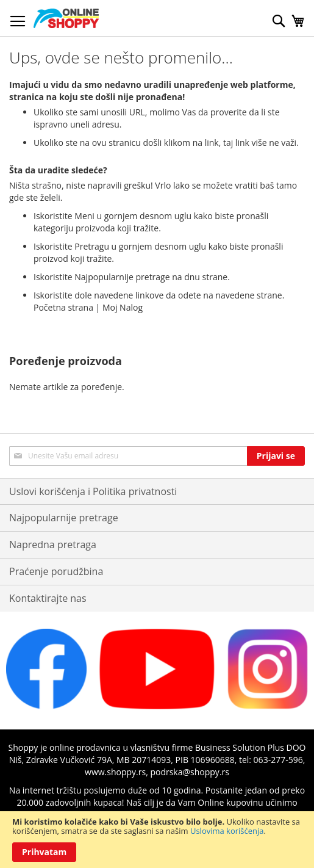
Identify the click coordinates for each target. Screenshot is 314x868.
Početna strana (63, 307)
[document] (157, 840)
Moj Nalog (123, 307)
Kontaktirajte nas (48, 598)
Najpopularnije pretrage (64, 518)
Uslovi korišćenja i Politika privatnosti (93, 491)
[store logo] (66, 18)
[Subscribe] (276, 456)
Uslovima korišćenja (227, 831)
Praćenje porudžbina (56, 571)
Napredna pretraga (53, 544)
